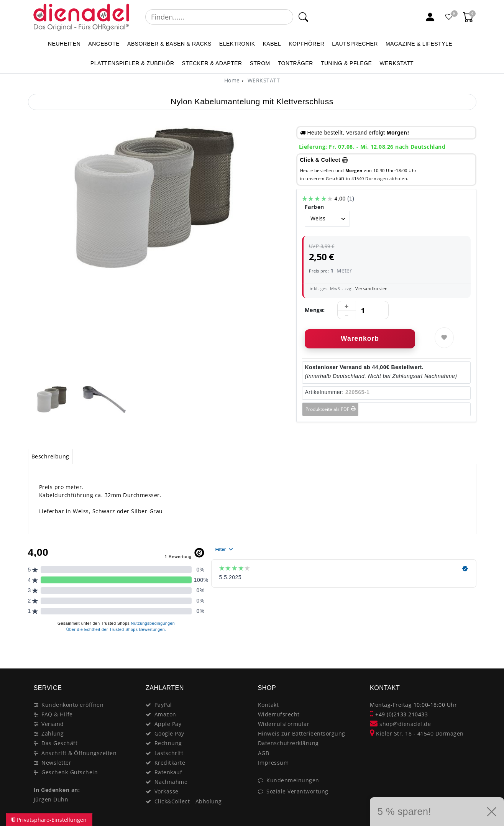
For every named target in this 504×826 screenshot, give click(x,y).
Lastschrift (169, 753)
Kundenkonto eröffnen (72, 705)
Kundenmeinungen (293, 780)
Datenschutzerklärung (288, 743)
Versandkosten (371, 288)
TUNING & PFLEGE (346, 63)
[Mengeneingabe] (363, 310)
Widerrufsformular (284, 724)
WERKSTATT (396, 63)
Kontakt (268, 705)
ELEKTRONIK (237, 44)
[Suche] (303, 17)
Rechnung (168, 743)
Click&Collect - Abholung (188, 801)
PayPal (163, 705)
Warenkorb (360, 338)
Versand (53, 724)
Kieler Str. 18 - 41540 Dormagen (417, 733)
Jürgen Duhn (51, 799)
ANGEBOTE (104, 44)
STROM (260, 63)
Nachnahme (171, 782)
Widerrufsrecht (279, 714)
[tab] (51, 457)
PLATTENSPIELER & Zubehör (132, 63)
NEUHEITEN (64, 44)
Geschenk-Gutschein (70, 772)
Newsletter (56, 763)
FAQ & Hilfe (57, 714)
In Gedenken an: (57, 790)
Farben (314, 207)
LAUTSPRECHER (355, 44)
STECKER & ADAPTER (212, 63)
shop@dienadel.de (400, 724)
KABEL (272, 44)
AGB (264, 753)
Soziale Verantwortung (297, 791)
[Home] (232, 80)
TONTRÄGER (296, 63)
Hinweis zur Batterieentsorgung (302, 733)
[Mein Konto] (430, 17)
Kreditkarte (170, 763)
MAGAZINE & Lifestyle (419, 44)
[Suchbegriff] (219, 17)
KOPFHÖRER (306, 44)
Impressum (273, 763)
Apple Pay (168, 724)
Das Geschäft (59, 743)
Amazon (165, 714)
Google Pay (169, 733)
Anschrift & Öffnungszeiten (79, 753)
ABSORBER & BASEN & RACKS (169, 44)
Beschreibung (50, 456)
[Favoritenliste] (449, 17)
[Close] (467, 652)
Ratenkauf (168, 772)
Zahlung (53, 733)
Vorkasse (167, 791)
